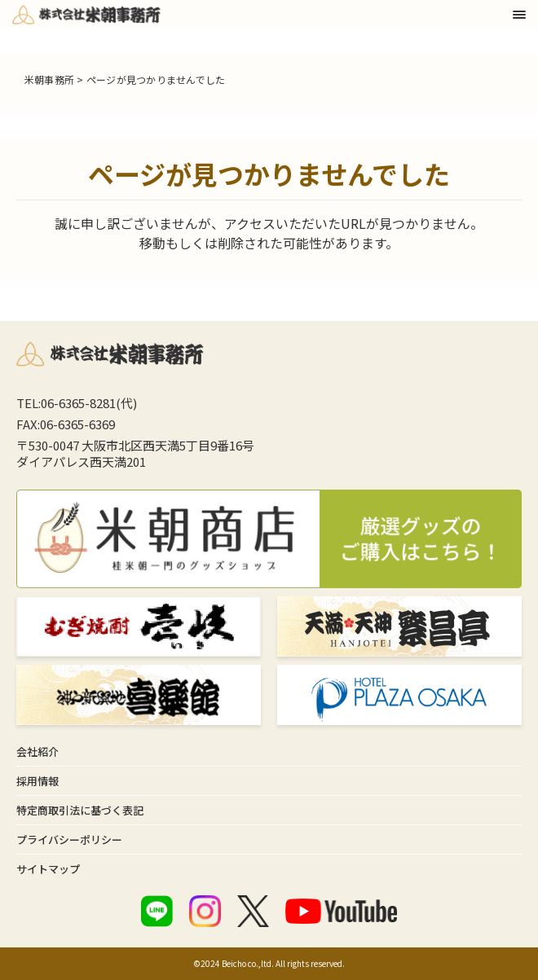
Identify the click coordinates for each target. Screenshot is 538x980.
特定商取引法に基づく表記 (80, 810)
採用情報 (37, 781)
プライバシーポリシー (69, 839)
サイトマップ (48, 869)
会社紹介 (37, 751)
